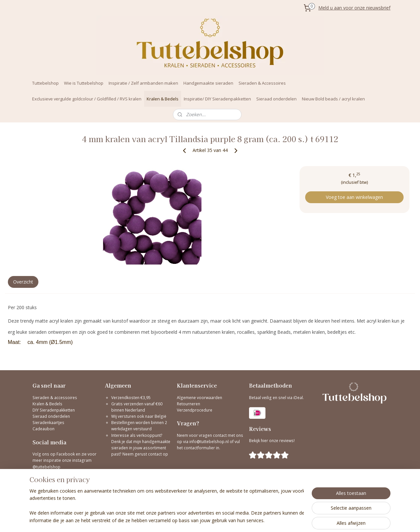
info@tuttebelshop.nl (209, 442)
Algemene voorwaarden (199, 398)
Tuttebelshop (45, 83)
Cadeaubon (43, 429)
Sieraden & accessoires (55, 398)
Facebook (66, 454)
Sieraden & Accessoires (262, 83)
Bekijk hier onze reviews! (272, 441)
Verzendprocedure (195, 410)
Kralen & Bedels (163, 99)
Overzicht (23, 282)
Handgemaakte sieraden (208, 83)
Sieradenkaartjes (48, 423)
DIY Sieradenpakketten (54, 410)
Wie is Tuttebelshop (84, 83)
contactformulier (200, 448)
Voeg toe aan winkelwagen (354, 197)
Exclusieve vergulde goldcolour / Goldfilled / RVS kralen (87, 99)
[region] (167, 506)
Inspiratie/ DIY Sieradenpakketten (217, 99)
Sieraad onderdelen (276, 99)
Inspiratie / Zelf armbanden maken (143, 83)
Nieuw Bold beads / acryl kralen (333, 99)
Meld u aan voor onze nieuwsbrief (354, 8)
